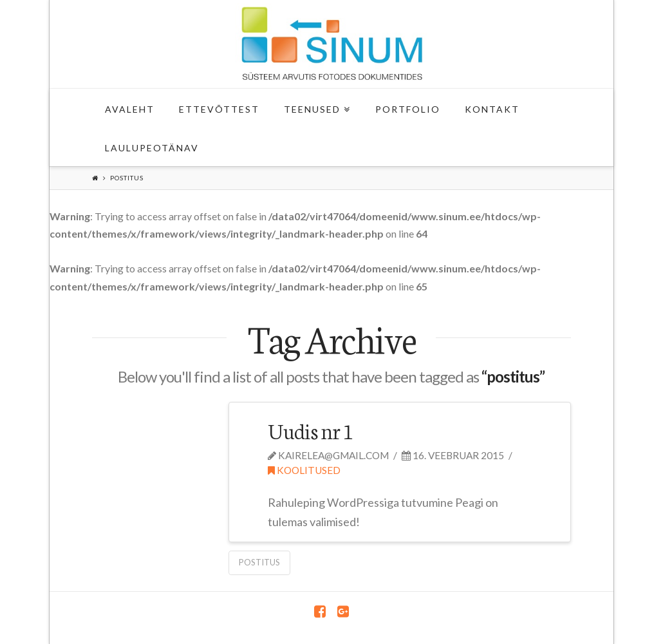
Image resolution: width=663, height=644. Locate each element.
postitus (259, 562)
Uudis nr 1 (310, 430)
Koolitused (304, 470)
